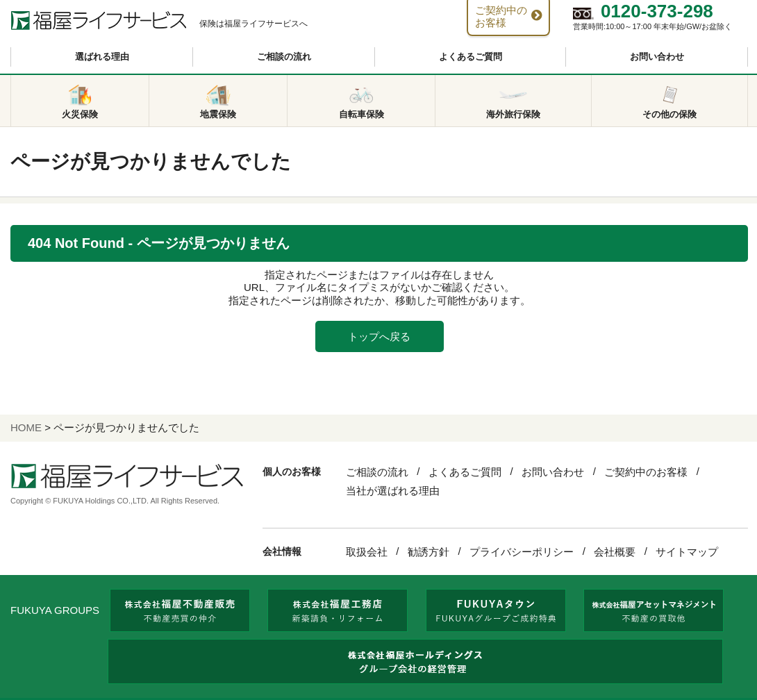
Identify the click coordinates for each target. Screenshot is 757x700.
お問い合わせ (657, 57)
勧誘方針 (429, 552)
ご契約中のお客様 (646, 472)
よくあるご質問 (471, 57)
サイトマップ (687, 552)
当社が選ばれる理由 (393, 491)
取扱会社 (367, 552)
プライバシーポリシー (522, 552)
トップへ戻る (379, 336)
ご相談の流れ (284, 57)
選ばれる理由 (102, 57)
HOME (26, 427)
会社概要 (615, 552)
